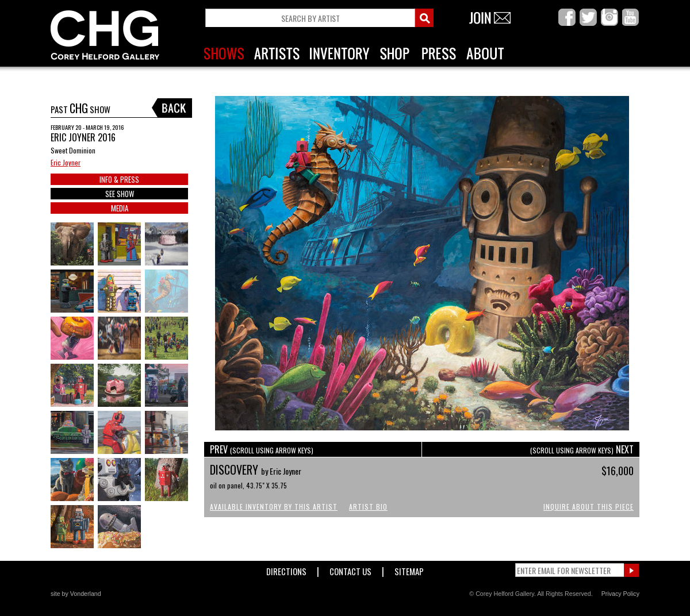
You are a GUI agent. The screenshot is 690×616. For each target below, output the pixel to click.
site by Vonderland (76, 594)
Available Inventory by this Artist (274, 507)
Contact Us (350, 569)
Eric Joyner (66, 162)
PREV (262, 449)
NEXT (582, 449)
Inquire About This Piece (589, 507)
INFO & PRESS (119, 179)
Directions (286, 569)
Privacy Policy (620, 594)
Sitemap (409, 569)
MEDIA (120, 208)
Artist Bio (368, 507)
